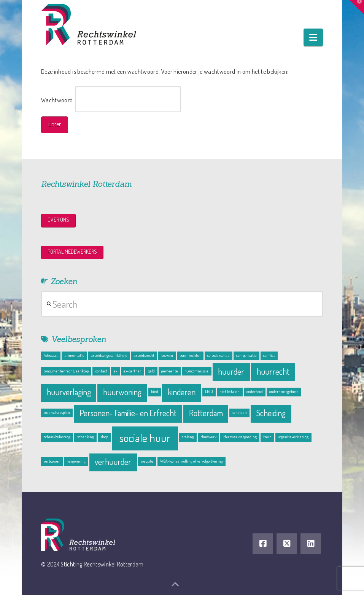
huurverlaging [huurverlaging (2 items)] (69, 392)
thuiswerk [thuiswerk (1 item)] (208, 437)
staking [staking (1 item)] (188, 437)
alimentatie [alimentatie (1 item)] (75, 355)
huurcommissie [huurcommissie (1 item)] (196, 371)
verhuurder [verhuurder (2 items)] (113, 462)
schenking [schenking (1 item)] (86, 437)
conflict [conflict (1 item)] (269, 355)
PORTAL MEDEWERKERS (72, 252)
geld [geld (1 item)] (151, 371)
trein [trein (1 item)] (267, 437)
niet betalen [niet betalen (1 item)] (230, 391)
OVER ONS (58, 220)
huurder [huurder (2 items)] (231, 371)
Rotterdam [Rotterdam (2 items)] (206, 413)
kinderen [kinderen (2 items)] (182, 392)
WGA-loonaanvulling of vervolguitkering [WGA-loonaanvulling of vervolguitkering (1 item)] (192, 461)
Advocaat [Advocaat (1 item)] (51, 355)
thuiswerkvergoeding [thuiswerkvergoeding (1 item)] (240, 437)
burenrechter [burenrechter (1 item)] (190, 355)
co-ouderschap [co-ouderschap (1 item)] (218, 355)
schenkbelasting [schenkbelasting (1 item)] (57, 437)
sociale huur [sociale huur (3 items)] (145, 438)
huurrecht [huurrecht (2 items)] (273, 371)
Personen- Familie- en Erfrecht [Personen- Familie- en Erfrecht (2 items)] (128, 413)
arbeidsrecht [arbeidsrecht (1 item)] (144, 355)
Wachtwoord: (111, 99)
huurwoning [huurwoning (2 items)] (122, 392)
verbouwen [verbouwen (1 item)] (52, 461)
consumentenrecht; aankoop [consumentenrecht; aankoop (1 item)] (66, 371)
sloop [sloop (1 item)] (104, 437)
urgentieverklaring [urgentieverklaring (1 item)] (293, 437)
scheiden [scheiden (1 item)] (240, 412)
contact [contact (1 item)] (101, 371)
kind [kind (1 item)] (155, 391)
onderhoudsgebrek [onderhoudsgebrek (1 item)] (284, 391)
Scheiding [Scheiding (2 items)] (271, 413)
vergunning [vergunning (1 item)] (76, 461)
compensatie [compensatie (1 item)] (246, 355)
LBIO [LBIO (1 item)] (209, 391)
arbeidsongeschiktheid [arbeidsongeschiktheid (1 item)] (109, 355)
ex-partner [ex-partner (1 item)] (132, 371)
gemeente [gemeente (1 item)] (170, 371)
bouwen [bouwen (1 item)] (167, 355)
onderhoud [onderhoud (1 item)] (255, 391)
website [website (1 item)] (147, 461)
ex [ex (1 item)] (115, 371)
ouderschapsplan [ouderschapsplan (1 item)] (57, 412)
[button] (313, 37)
